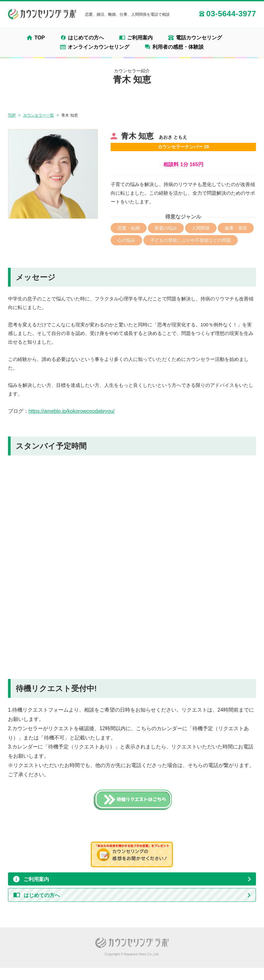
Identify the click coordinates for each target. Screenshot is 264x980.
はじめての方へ (86, 38)
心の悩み (126, 240)
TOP (40, 38)
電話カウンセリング (199, 38)
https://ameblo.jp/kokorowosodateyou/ (72, 411)
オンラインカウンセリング (98, 47)
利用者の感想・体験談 (178, 47)
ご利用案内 (140, 38)
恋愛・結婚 (129, 228)
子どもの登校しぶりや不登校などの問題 (191, 240)
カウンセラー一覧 (38, 115)
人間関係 (201, 228)
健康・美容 (236, 228)
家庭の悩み (166, 228)
